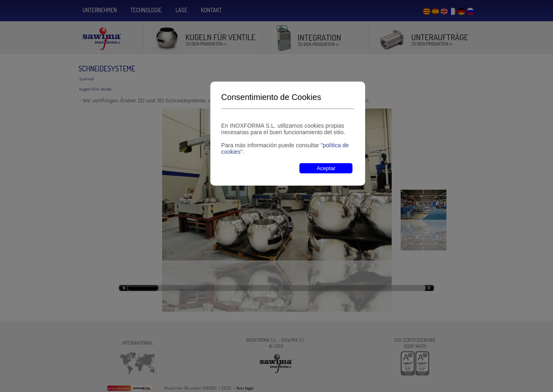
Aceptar (326, 168)
